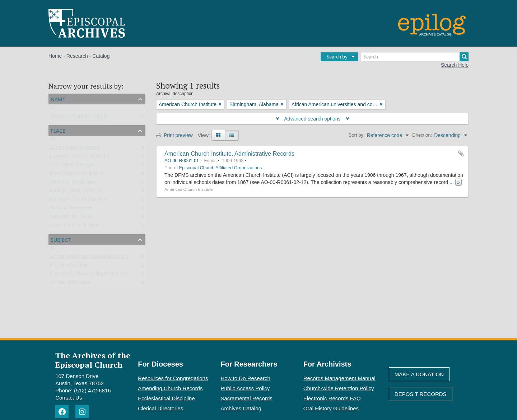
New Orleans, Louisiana (77, 175)
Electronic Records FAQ (332, 398)
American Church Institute (79, 117)
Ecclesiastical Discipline (166, 398)
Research (77, 56)
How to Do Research (246, 378)
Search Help (455, 65)
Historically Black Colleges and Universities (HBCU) (108, 275)
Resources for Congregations (173, 378)
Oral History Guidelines (331, 408)
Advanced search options (313, 119)
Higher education (69, 266)
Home (55, 56)
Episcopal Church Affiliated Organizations (221, 168)
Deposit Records (421, 394)
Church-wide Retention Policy (339, 388)
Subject (61, 239)
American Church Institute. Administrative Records (229, 154)
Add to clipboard (461, 154)
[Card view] (218, 135)
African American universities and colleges (97, 258)
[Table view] (232, 135)
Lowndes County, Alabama (80, 157)
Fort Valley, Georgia (72, 166)
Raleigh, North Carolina (76, 192)
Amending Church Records (170, 388)
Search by (337, 57)
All (53, 109)
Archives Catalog (241, 408)
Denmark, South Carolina (78, 200)
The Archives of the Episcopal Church (93, 360)
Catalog (101, 56)
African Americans (70, 284)
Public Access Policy (245, 388)
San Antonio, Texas (71, 218)
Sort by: (357, 135)
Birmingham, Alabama (74, 149)
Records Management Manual (339, 378)
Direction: (422, 135)
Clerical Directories (160, 408)
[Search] (415, 57)
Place (58, 130)
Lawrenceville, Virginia (75, 226)
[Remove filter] (220, 104)
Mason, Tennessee (71, 209)
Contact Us (69, 398)
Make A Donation (419, 374)
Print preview (174, 135)
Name (58, 98)
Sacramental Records (247, 398)
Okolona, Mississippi (73, 183)
